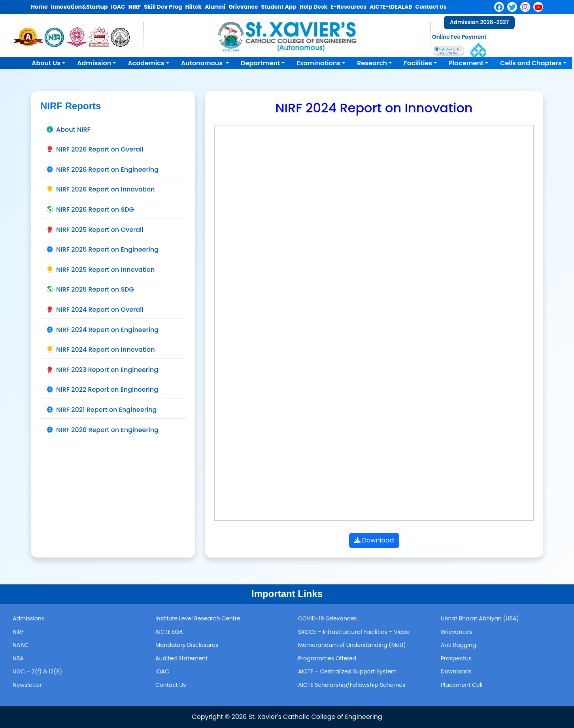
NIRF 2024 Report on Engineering (103, 330)
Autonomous (203, 63)
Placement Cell (462, 685)
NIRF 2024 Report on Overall (95, 310)
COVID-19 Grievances (327, 618)
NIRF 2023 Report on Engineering (102, 370)
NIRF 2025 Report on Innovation (101, 270)
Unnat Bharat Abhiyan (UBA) (480, 618)
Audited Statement (181, 658)
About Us (46, 63)
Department (260, 63)
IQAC (162, 671)
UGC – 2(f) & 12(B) (37, 671)
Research (372, 63)
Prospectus (456, 658)
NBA (18, 658)
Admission (94, 63)
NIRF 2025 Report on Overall (95, 230)
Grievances (456, 632)
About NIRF (69, 130)
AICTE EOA (169, 632)
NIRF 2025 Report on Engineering (103, 249)
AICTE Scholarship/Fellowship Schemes (352, 685)
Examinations (318, 63)
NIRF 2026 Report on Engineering (103, 170)
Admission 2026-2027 (479, 22)
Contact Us (171, 685)
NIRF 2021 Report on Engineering (102, 410)
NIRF (18, 632)
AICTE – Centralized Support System (347, 671)
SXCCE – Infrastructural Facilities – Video (354, 632)
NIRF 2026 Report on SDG (90, 209)
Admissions (28, 618)
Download (374, 540)
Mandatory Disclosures (187, 645)
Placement (466, 63)
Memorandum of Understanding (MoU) (352, 645)
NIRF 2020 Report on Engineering (103, 430)
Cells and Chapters (531, 63)
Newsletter (27, 685)
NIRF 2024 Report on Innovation (101, 350)
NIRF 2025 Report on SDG (90, 289)
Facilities (418, 63)
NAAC (21, 645)
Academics (146, 63)
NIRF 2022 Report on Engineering (102, 390)
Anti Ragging (458, 645)
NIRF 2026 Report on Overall (95, 149)
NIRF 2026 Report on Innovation (101, 189)
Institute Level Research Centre (198, 618)
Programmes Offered (327, 658)
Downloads (456, 671)
